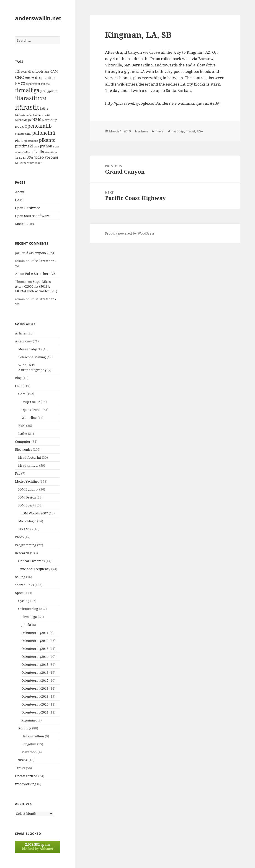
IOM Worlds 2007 (35, 513)
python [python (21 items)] (46, 146)
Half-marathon (33, 736)
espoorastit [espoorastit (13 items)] (33, 84)
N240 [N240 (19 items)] (37, 120)
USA (200, 131)
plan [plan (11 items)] (36, 147)
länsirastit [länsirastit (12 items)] (44, 115)
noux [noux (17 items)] (19, 126)
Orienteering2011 (35, 633)
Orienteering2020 (35, 704)
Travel (20, 768)
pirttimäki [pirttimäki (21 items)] (24, 146)
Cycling (24, 601)
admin (143, 131)
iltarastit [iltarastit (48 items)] (26, 98)
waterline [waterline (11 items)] (21, 163)
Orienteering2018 (35, 688)
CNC (18, 386)
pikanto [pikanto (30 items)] (47, 140)
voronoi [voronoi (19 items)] (51, 157)
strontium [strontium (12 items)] (51, 152)
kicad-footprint (30, 457)
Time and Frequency (34, 569)
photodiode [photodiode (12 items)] (31, 141)
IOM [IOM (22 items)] (42, 99)
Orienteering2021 (35, 712)
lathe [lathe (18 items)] (44, 108)
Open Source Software (32, 216)
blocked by (37, 846)
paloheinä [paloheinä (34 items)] (44, 133)
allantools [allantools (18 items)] (35, 71)
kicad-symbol (28, 465)
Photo (19, 537)
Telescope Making (32, 357)
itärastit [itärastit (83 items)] (27, 107)
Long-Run (29, 744)
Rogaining (29, 720)
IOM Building (28, 489)
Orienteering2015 (35, 664)
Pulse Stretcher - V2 (40, 274)
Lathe (23, 434)
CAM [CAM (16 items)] (54, 71)
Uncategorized (26, 776)
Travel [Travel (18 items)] (20, 157)
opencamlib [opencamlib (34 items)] (38, 126)
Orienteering (28, 609)
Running (25, 728)
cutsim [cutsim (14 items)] (30, 78)
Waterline (29, 418)
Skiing (23, 760)
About (20, 192)
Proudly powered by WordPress (130, 233)
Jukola (26, 625)
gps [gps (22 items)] (43, 91)
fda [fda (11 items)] (48, 84)
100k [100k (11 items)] (24, 72)
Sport (19, 593)
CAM (19, 200)
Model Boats (24, 224)
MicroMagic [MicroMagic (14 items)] (23, 120)
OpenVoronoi (31, 410)
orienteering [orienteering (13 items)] (23, 134)
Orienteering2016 (35, 672)
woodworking (26, 784)
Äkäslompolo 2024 (40, 253)
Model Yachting (27, 481)
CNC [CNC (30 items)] (19, 77)
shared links (24, 585)
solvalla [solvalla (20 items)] (37, 152)
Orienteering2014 (35, 657)
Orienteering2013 (35, 649)
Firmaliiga (29, 617)
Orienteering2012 (35, 641)
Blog (18, 378)
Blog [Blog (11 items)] (47, 72)
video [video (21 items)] (39, 157)
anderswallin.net (38, 18)
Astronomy (23, 341)
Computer (23, 442)
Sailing (20, 577)
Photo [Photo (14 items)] (19, 141)
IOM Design (27, 497)
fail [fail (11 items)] (43, 84)
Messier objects (30, 349)
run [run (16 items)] (56, 146)
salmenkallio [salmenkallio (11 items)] (22, 152)
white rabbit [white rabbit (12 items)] (35, 163)
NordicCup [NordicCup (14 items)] (50, 120)
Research (22, 553)
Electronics (23, 449)
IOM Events (27, 505)
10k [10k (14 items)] (18, 71)
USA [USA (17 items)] (30, 157)
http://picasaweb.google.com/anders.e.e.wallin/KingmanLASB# (162, 103)
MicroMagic (27, 521)
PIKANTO (25, 529)
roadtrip (178, 131)
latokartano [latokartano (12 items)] (22, 115)
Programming (26, 545)
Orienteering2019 (35, 696)
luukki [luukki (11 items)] (33, 115)
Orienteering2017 (35, 680)
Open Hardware (28, 208)
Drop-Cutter (31, 402)
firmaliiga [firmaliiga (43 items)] (27, 90)
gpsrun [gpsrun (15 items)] (52, 91)
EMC (22, 426)
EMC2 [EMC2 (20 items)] (20, 84)
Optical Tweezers (31, 561)
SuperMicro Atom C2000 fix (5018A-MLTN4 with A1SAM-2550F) (36, 286)
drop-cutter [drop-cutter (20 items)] (45, 78)
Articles (21, 333)
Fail (18, 473)
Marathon (29, 752)
